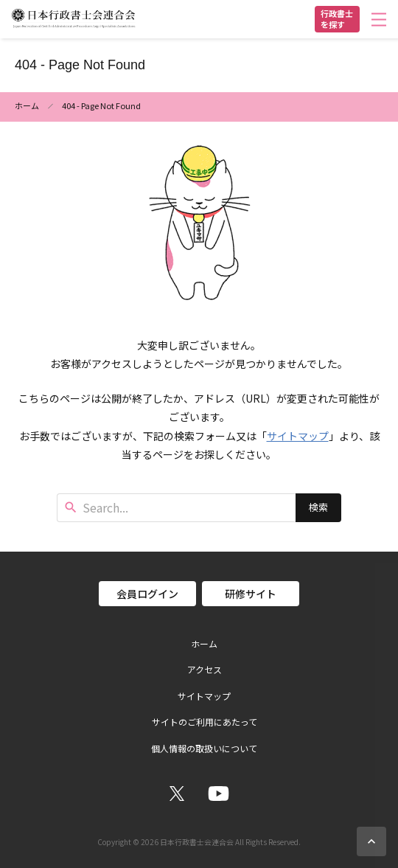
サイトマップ (298, 436)
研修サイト (251, 594)
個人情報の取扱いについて (204, 749)
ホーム (27, 105)
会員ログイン (147, 594)
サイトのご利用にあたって (205, 722)
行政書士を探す (337, 19)
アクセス (205, 670)
